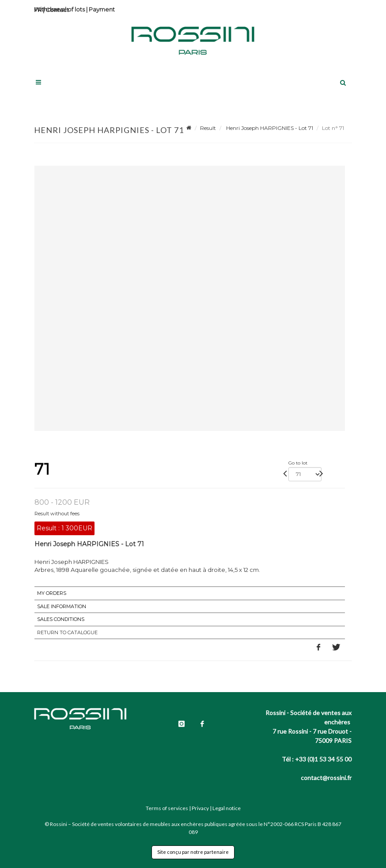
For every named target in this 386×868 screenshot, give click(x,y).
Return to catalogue (67, 632)
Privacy (200, 808)
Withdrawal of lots (59, 9)
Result (208, 128)
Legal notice (227, 808)
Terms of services (167, 808)
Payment (102, 9)
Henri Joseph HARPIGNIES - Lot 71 (269, 128)
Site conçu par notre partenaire (193, 852)
